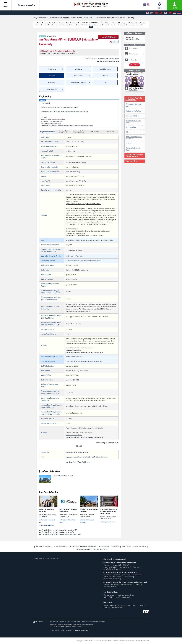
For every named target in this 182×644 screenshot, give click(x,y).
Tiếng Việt (107, 608)
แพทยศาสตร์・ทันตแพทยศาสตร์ (133, 575)
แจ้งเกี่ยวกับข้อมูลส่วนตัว (83, 549)
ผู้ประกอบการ (52, 69)
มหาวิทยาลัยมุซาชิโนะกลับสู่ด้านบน (108, 61)
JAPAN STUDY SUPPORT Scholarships (116, 597)
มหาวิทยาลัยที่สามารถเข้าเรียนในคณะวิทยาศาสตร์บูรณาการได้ (60, 535)
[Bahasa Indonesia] (175, 13)
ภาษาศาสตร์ (117, 565)
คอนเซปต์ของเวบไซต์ (57, 630)
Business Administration (78, 82)
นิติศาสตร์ (126, 565)
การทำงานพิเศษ (131, 127)
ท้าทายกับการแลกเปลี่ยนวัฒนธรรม (134, 138)
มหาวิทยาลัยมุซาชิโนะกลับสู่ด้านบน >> (79, 462)
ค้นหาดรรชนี (115, 547)
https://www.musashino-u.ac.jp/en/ (108, 58)
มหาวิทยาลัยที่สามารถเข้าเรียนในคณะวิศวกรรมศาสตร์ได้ (58, 530)
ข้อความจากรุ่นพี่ (104, 547)
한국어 (142, 606)
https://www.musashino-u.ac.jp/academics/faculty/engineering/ (86, 457)
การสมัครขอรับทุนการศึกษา (133, 122)
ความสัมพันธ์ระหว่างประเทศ (112, 569)
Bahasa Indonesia (118, 608)
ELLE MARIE (133, 90)
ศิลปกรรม (138, 585)
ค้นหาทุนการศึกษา (132, 161)
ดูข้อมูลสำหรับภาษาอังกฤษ (66, 53)
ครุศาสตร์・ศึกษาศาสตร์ (111, 585)
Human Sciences (52, 89)
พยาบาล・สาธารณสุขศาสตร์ (112, 575)
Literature (105, 76)
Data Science (78, 76)
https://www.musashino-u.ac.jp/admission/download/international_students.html (65, 111)
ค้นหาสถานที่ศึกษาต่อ (61, 547)
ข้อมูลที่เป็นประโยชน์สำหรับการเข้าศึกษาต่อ (83, 547)
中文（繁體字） (133, 606)
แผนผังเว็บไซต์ (126, 547)
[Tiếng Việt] (170, 13)
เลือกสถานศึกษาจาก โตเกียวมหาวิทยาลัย (46, 559)
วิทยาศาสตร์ (117, 577)
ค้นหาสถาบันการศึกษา (25, 5)
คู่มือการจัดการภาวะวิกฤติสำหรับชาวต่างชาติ (134, 156)
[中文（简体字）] (156, 13)
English (112, 606)
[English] (152, 13)
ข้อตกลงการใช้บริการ (140, 547)
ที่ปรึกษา (129, 143)
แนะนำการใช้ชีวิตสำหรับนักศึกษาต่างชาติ (134, 99)
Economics (52, 82)
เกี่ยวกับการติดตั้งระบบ (100, 549)
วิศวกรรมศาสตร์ (128, 577)
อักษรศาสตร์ (107, 565)
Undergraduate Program (108, 522)
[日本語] (147, 13)
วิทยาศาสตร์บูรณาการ (110, 587)
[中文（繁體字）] (161, 13)
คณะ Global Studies (105, 69)
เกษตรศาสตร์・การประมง (111, 579)
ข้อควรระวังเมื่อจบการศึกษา (133, 149)
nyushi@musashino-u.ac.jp (53, 124)
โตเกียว (49, 36)
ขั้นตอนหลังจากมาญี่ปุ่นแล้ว (134, 105)
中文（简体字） (121, 606)
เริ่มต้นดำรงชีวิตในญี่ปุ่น (133, 111)
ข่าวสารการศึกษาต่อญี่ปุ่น (44, 547)
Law (105, 82)
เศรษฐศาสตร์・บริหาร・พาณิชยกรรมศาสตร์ (117, 567)
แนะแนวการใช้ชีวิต (132, 116)
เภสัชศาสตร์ (107, 577)
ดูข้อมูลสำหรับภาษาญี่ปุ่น (48, 53)
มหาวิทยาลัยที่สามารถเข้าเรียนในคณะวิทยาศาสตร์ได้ (57, 532)
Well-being (78, 69)
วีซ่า (127, 132)
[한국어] (165, 13)
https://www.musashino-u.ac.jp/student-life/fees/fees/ (83, 204)
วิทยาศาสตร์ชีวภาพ (127, 585)
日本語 (106, 606)
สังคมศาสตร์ (136, 567)
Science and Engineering (47, 525)
